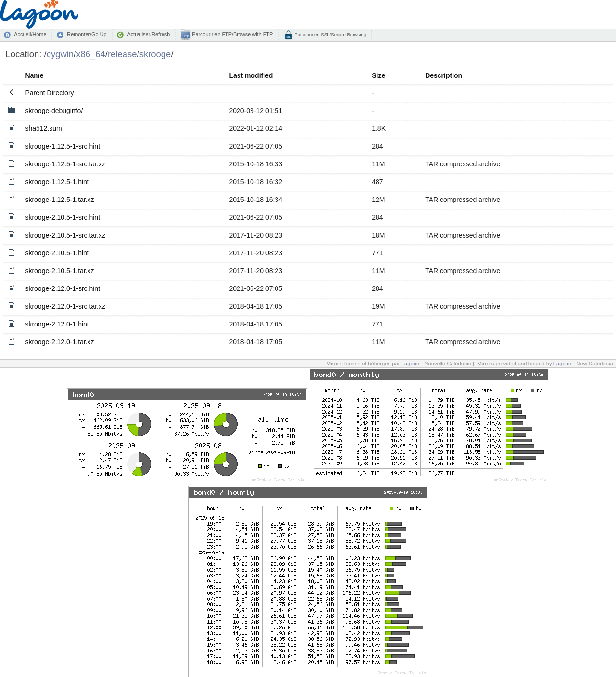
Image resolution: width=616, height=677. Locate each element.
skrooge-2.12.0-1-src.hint (63, 288)
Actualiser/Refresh (148, 34)
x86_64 (91, 54)
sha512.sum (43, 128)
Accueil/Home (30, 34)
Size (378, 75)
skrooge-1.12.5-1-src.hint (63, 146)
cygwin (60, 54)
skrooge (155, 54)
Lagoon (411, 364)
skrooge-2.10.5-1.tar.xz (59, 271)
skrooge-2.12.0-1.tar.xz (59, 342)
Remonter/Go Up (87, 34)
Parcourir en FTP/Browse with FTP (232, 34)
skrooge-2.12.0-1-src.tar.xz (65, 306)
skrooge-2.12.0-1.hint (57, 324)
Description (444, 75)
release (122, 54)
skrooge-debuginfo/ (54, 111)
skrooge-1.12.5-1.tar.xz (59, 200)
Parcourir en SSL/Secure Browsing (330, 34)
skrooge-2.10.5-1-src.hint (63, 217)
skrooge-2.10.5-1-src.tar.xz (65, 235)
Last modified (251, 75)
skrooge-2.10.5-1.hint (57, 253)
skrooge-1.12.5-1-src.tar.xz (65, 164)
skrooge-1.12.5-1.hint (57, 182)
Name (34, 75)
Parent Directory (49, 93)
